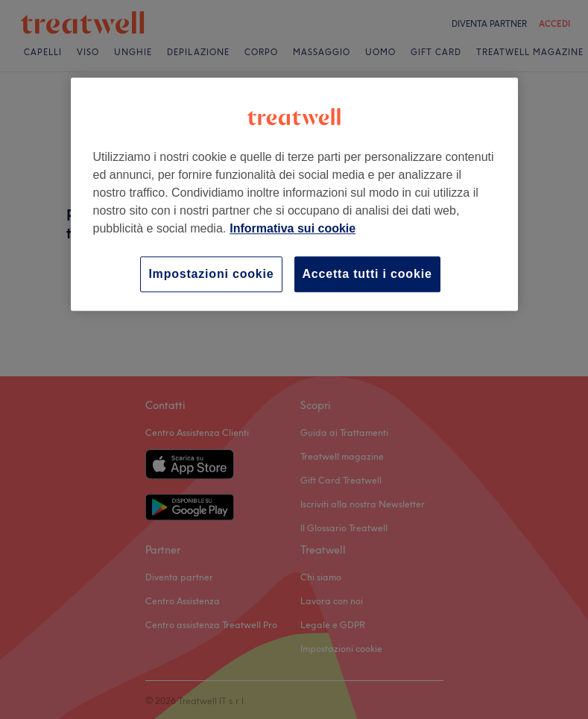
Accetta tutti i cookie (367, 274)
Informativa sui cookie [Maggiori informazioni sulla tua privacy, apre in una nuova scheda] (293, 228)
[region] (294, 194)
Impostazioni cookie (211, 274)
